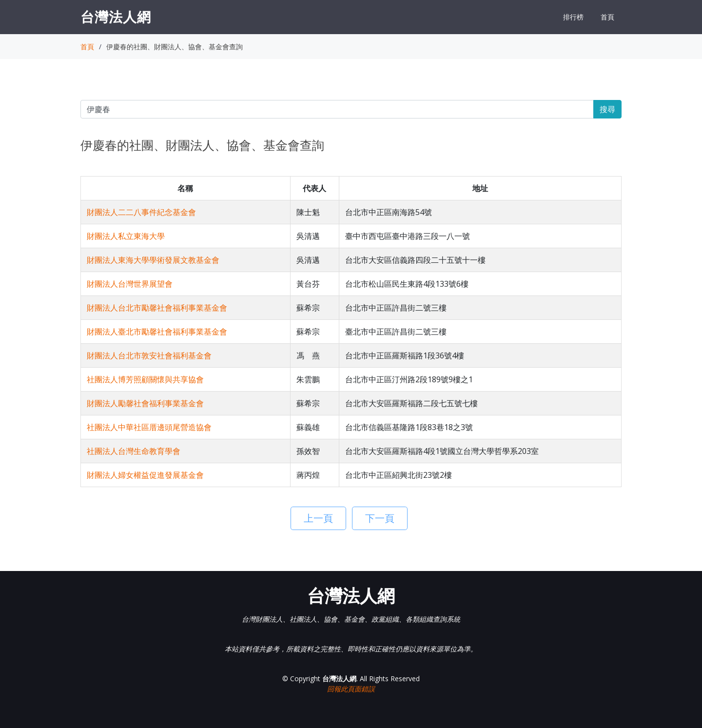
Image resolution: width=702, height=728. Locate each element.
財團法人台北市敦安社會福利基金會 (149, 355)
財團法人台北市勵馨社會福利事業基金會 (157, 308)
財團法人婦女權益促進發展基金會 (145, 475)
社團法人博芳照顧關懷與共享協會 (145, 379)
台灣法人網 (116, 17)
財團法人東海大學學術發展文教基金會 (153, 260)
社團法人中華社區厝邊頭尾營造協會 (149, 427)
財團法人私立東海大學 (126, 236)
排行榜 (573, 17)
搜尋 (607, 109)
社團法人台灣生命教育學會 (134, 451)
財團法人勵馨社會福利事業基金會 (145, 403)
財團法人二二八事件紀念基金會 (141, 212)
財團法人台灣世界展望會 (130, 284)
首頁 (607, 17)
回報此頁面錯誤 (351, 689)
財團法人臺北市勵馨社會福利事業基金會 (157, 332)
